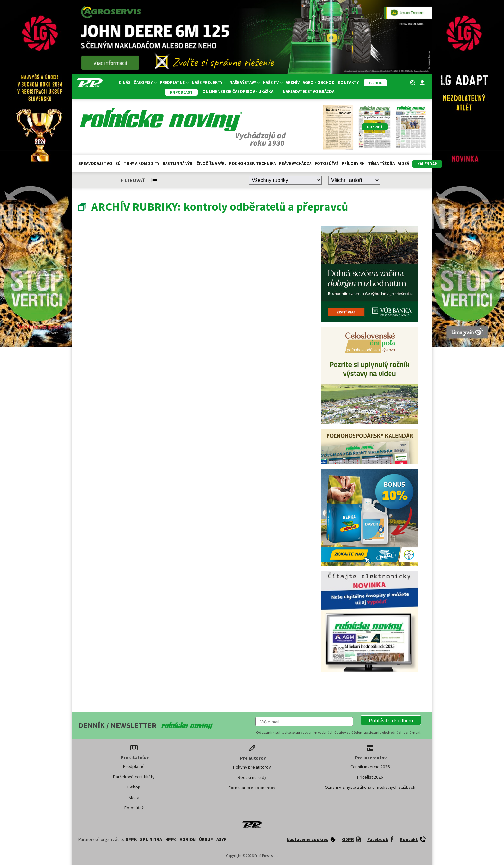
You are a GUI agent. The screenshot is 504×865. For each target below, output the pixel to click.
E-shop (134, 787)
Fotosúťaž (327, 164)
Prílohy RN (353, 164)
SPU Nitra (151, 839)
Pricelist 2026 (370, 777)
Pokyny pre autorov (252, 767)
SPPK (131, 839)
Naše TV (273, 82)
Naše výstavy (245, 82)
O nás (125, 82)
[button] (391, 720)
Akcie (134, 797)
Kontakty (348, 82)
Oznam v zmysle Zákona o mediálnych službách (370, 787)
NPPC (171, 839)
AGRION (188, 839)
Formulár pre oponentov (252, 788)
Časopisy (145, 82)
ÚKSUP (206, 839)
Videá (403, 164)
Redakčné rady (252, 777)
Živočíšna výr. (211, 164)
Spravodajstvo (95, 164)
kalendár (427, 164)
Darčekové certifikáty (134, 777)
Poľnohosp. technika (252, 164)
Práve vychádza (295, 164)
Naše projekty (209, 82)
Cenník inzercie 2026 (370, 767)
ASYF (221, 839)
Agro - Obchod (319, 82)
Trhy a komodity (142, 164)
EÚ (118, 164)
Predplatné (174, 82)
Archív (293, 82)
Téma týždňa (381, 164)
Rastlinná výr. (178, 164)
